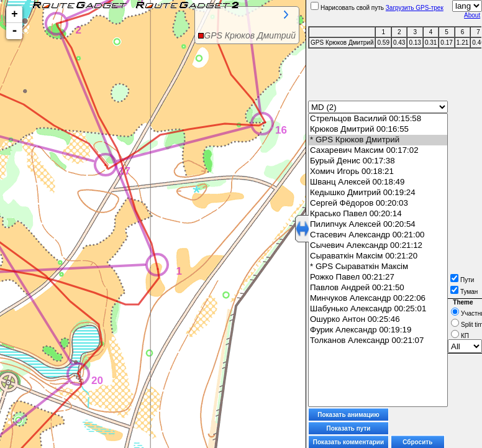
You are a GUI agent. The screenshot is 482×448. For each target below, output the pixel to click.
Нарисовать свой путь (347, 8)
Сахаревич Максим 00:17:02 (378, 151)
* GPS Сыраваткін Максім (378, 267)
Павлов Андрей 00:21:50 (378, 288)
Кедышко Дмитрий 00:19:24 (378, 193)
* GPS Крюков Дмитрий (378, 140)
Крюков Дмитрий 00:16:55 (378, 130)
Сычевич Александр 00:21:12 (378, 246)
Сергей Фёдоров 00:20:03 (378, 203)
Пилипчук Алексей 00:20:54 (378, 225)
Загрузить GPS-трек (415, 8)
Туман (464, 292)
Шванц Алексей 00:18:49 (378, 182)
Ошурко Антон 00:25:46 (378, 320)
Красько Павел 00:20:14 (378, 214)
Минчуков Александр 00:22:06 (378, 299)
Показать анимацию (348, 415)
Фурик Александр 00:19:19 (378, 330)
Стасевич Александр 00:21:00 (378, 235)
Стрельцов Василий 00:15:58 (378, 119)
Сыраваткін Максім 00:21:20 (378, 256)
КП (460, 336)
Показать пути (349, 428)
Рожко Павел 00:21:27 (378, 277)
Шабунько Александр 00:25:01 (378, 309)
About (472, 15)
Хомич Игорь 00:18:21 (378, 172)
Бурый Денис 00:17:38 (378, 161)
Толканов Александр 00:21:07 (378, 341)
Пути (462, 280)
